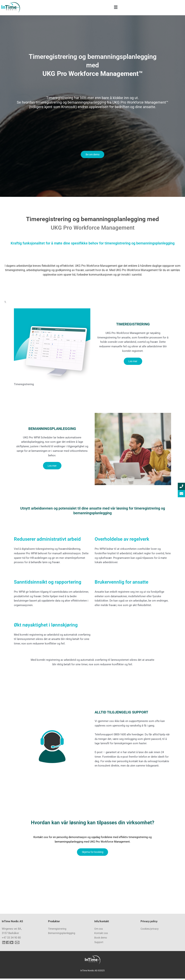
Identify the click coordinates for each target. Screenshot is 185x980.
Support (99, 944)
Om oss (99, 930)
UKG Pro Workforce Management (93, 228)
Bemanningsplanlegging (62, 935)
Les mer (133, 362)
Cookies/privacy (150, 930)
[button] (116, 7)
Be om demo (93, 155)
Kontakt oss (102, 935)
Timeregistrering (58, 930)
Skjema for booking (93, 853)
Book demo (101, 939)
